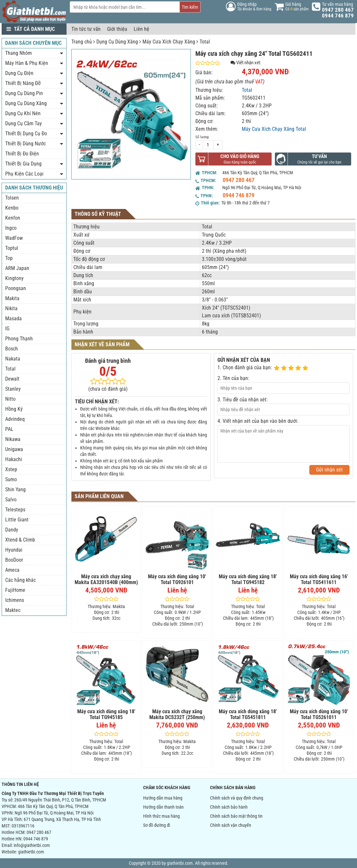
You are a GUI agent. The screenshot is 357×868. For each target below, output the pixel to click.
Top (9, 258)
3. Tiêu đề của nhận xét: (243, 400)
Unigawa (14, 449)
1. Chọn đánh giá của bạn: (245, 367)
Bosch (12, 349)
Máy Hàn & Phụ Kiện (27, 63)
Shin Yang (15, 489)
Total (205, 42)
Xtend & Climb (20, 540)
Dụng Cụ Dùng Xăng (117, 42)
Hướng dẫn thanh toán (163, 807)
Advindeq (15, 419)
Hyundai (14, 550)
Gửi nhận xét (329, 470)
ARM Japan (17, 268)
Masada (13, 318)
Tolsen (12, 198)
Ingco (11, 228)
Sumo (11, 479)
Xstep (11, 469)
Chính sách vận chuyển (231, 825)
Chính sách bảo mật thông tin (236, 816)
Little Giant (17, 520)
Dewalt (12, 379)
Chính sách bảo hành (229, 807)
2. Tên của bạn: (233, 378)
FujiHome (15, 590)
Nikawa (13, 439)
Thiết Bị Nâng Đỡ (23, 83)
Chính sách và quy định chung (237, 798)
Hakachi (14, 459)
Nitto (10, 399)
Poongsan (16, 288)
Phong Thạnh (19, 339)
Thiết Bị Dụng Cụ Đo (26, 134)
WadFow (14, 238)
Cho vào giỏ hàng (240, 156)
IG (7, 329)
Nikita (11, 308)
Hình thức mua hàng (161, 816)
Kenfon (13, 218)
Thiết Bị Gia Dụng (23, 164)
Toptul (12, 248)
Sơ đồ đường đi (157, 825)
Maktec (13, 610)
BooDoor (14, 560)
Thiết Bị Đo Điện (22, 154)
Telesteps (15, 510)
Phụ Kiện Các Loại (24, 174)
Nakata (13, 359)
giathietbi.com (31, 852)
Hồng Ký (14, 409)
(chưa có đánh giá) (108, 389)
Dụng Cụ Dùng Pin (24, 93)
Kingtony (14, 278)
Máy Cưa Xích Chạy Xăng (169, 42)
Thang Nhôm (18, 53)
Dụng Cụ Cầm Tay (24, 123)
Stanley (13, 389)
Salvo (11, 500)
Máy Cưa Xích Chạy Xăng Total (274, 129)
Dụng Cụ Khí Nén (23, 113)
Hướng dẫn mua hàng (163, 798)
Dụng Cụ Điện (19, 73)
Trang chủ (82, 42)
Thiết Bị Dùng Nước (25, 144)
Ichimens (15, 600)
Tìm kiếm (190, 7)
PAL (9, 429)
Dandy (12, 530)
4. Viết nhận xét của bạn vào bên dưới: (258, 421)
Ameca (12, 570)
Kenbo (12, 208)
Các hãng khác (20, 580)
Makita (12, 298)
